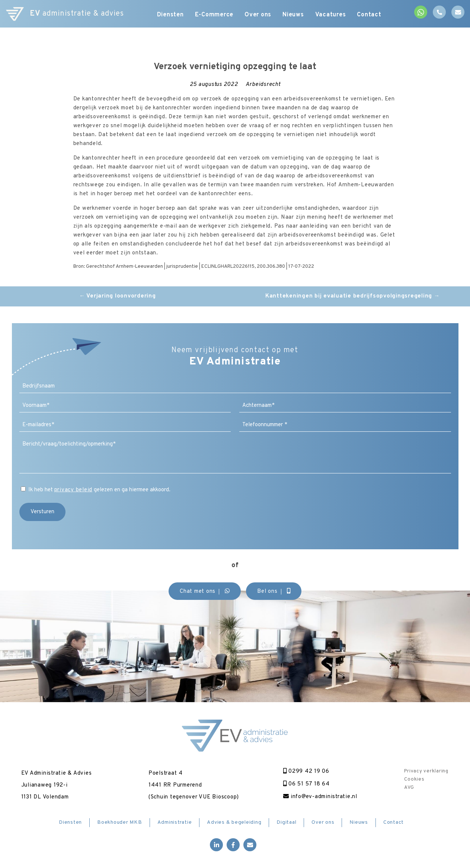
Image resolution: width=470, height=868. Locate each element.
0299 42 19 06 (306, 771)
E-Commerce (214, 15)
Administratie (175, 822)
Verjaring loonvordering (118, 296)
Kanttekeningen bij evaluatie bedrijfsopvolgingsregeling (353, 296)
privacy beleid (73, 490)
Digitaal (286, 822)
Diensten (170, 15)
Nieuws (293, 15)
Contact (369, 15)
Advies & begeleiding (234, 822)
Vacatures (331, 15)
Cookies (414, 779)
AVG (409, 788)
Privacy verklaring (426, 771)
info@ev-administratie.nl (320, 797)
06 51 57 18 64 (306, 784)
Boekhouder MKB (120, 822)
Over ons (258, 15)
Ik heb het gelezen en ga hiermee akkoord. (100, 490)
